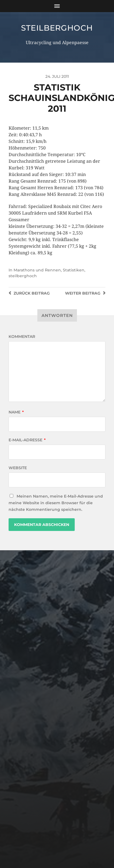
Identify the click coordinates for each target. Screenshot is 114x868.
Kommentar (22, 336)
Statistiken (74, 270)
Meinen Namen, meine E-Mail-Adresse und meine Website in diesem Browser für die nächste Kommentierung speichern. (56, 503)
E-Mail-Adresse (27, 440)
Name (16, 412)
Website (18, 468)
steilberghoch (57, 28)
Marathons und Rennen (37, 270)
